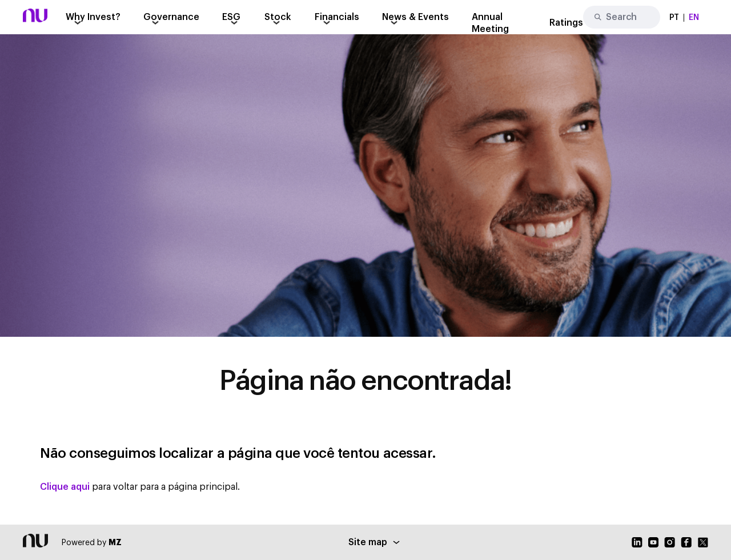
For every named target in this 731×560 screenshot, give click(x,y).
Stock (278, 17)
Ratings (566, 23)
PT (674, 18)
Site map (374, 542)
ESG (231, 17)
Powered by (92, 543)
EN (694, 18)
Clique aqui (65, 487)
